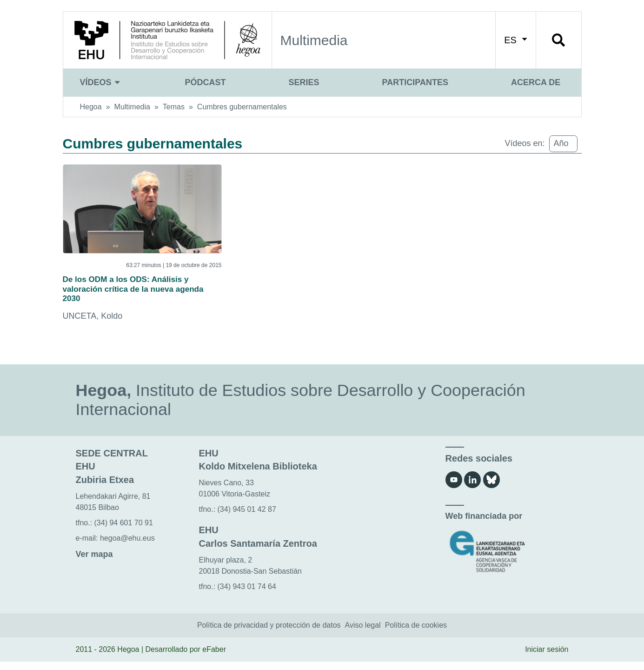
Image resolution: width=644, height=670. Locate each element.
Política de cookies (416, 633)
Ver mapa (94, 563)
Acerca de (536, 82)
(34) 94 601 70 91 (124, 531)
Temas (174, 107)
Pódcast (206, 82)
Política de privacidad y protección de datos (269, 633)
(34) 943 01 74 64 (247, 594)
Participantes (415, 82)
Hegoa (91, 107)
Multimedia (132, 107)
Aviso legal (363, 633)
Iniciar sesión (547, 658)
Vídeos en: (524, 143)
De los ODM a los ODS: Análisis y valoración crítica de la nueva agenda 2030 (139, 293)
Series (304, 82)
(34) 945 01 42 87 (247, 518)
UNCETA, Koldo (93, 324)
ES (515, 40)
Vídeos (101, 82)
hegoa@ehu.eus (127, 546)
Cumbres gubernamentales (242, 107)
